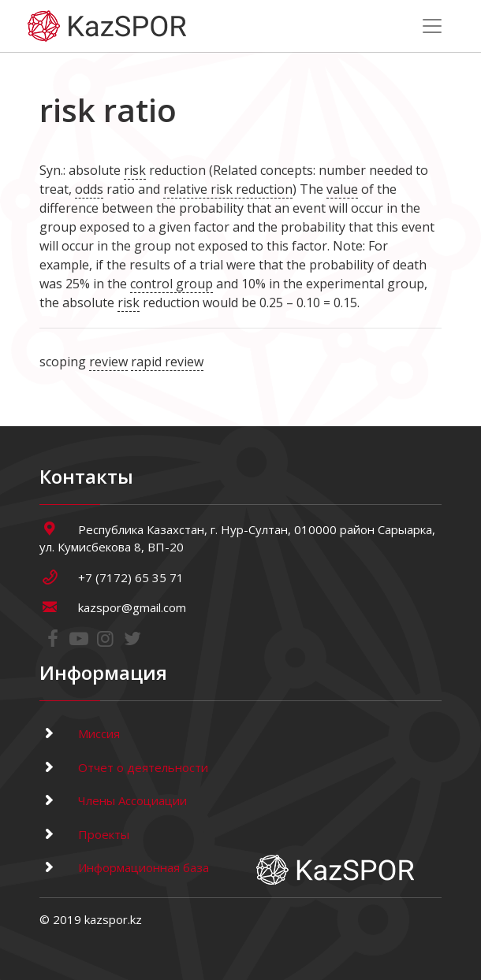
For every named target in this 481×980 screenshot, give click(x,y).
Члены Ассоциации (113, 800)
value (342, 189)
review (108, 362)
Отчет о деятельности (124, 767)
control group (172, 284)
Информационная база (124, 867)
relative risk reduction (228, 189)
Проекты (84, 834)
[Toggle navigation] (432, 26)
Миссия (80, 733)
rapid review (167, 362)
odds (89, 189)
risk (135, 170)
